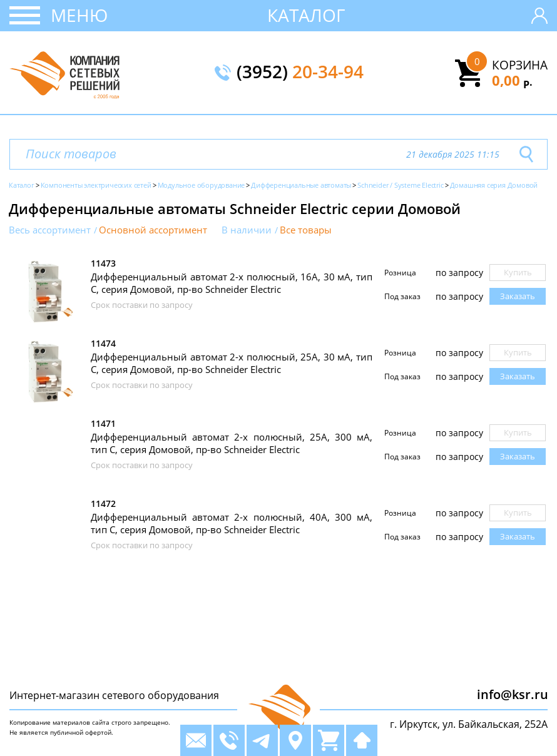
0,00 (512, 80)
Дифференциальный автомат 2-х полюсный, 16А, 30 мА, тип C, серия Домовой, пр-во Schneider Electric (232, 283)
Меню (79, 15)
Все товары (306, 230)
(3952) (300, 73)
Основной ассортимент (153, 230)
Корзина (520, 65)
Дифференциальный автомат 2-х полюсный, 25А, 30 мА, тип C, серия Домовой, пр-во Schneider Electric (232, 363)
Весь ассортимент (50, 230)
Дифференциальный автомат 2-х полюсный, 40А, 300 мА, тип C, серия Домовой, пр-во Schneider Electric (232, 523)
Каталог (306, 15)
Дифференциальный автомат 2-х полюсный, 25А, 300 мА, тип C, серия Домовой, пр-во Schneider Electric (232, 443)
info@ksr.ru (513, 694)
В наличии (247, 230)
